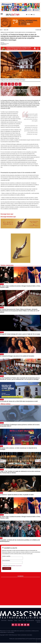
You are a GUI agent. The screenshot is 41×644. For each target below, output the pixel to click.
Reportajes (10, 620)
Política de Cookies (37, 639)
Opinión (1, 446)
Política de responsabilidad (16, 639)
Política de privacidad (17, 566)
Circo (24, 620)
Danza (20, 620)
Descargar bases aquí (7, 214)
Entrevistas (4, 620)
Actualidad (2, 284)
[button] (34, 15)
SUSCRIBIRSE (7, 568)
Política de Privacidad (27, 639)
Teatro (1, 538)
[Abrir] (2, 14)
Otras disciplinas (30, 620)
